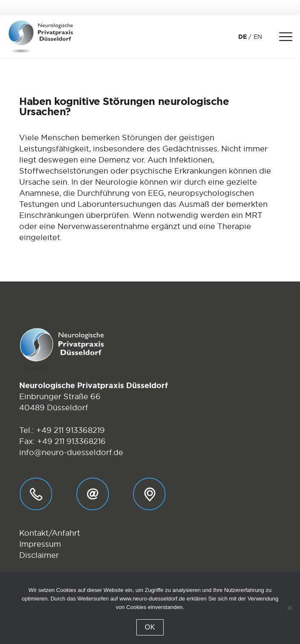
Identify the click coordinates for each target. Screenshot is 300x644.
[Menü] (286, 37)
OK (150, 627)
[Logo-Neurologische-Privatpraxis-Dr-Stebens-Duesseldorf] (41, 37)
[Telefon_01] (36, 494)
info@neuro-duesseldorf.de (71, 452)
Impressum (40, 544)
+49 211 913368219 (71, 430)
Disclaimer (39, 555)
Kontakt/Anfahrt (50, 533)
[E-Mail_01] (93, 494)
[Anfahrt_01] (149, 494)
